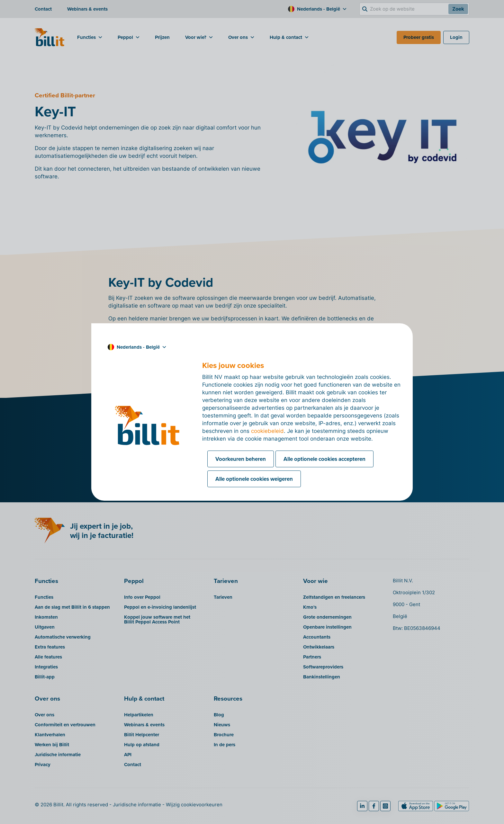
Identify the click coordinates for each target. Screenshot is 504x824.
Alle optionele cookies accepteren (324, 459)
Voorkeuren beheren (241, 459)
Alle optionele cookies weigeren (254, 479)
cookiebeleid (267, 431)
